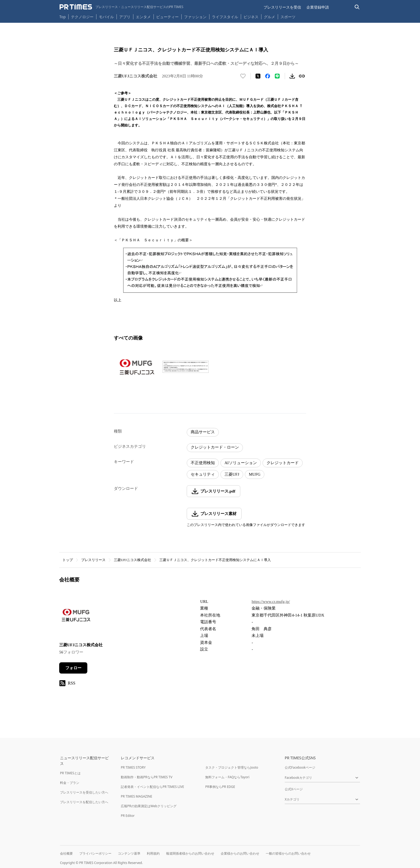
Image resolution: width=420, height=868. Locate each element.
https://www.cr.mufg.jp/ (271, 602)
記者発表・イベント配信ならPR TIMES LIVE (152, 787)
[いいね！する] (243, 76)
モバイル (106, 17)
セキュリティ (203, 474)
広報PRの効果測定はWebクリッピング (149, 806)
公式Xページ (294, 789)
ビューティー (167, 17)
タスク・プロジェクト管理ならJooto (232, 767)
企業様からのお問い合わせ (240, 853)
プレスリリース (93, 560)
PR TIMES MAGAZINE (136, 796)
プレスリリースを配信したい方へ (84, 802)
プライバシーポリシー (95, 853)
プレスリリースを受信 (282, 7)
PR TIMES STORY (133, 767)
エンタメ (143, 17)
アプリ (125, 17)
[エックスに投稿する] (258, 76)
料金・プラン (70, 783)
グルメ (269, 17)
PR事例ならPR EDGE (220, 787)
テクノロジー (82, 17)
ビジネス (251, 17)
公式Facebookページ (300, 767)
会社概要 (66, 853)
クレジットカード (283, 463)
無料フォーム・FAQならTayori (227, 777)
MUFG (255, 474)
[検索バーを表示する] (357, 7)
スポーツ (288, 17)
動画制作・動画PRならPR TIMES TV (147, 777)
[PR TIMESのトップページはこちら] (121, 7)
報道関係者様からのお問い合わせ (190, 853)
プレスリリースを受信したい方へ (84, 792)
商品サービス (203, 432)
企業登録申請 (318, 7)
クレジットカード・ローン (215, 447)
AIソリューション (241, 463)
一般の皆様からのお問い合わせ (288, 853)
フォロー (73, 668)
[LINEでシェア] (277, 76)
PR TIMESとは (70, 773)
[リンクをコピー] (302, 76)
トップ (68, 560)
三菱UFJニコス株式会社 (132, 560)
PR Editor (128, 816)
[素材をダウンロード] (292, 76)
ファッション (195, 17)
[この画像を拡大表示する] (137, 367)
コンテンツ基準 (129, 853)
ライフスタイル (225, 17)
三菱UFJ (232, 474)
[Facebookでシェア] (268, 76)
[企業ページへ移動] (76, 617)
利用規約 (153, 853)
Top (63, 17)
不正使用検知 (203, 463)
